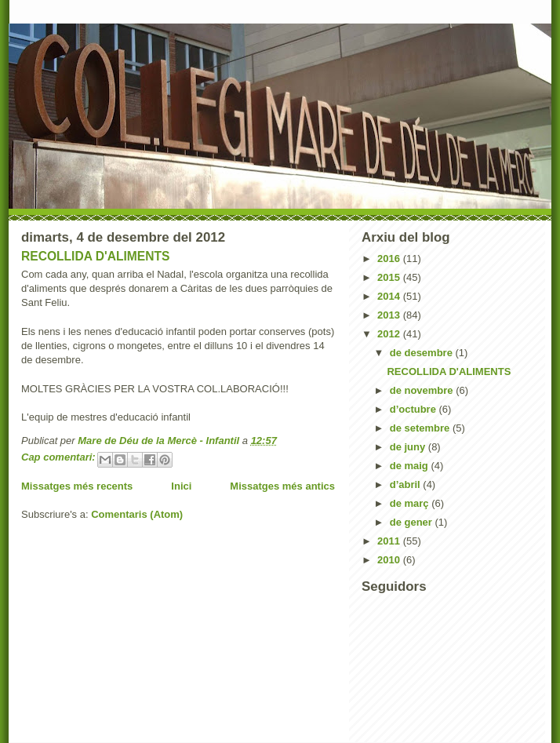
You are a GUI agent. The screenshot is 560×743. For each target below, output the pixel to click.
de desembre (423, 353)
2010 (390, 560)
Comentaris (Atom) (137, 514)
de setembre (421, 428)
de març (411, 503)
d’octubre (415, 409)
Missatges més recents (77, 486)
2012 (390, 334)
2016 (390, 259)
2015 (390, 277)
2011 (390, 541)
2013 (390, 315)
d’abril (407, 484)
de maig (411, 466)
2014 (390, 296)
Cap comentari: (60, 457)
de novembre (423, 390)
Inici (181, 486)
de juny (409, 447)
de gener (413, 522)
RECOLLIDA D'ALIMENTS (95, 256)
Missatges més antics (282, 486)
